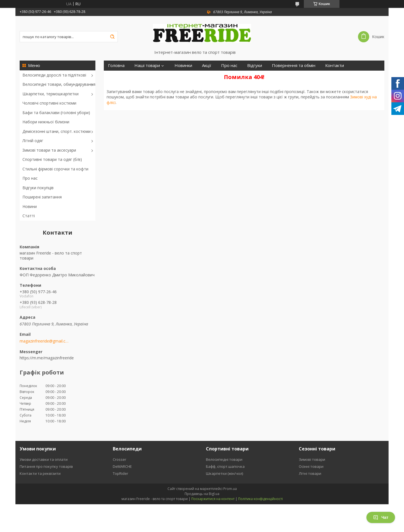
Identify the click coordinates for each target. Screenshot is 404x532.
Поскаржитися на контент (213, 499)
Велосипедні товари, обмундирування (59, 84)
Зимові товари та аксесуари (49, 150)
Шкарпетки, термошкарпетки (50, 94)
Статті (29, 216)
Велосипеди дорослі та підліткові (54, 75)
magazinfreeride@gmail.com (44, 341)
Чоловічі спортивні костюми (49, 103)
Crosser (120, 459)
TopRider (120, 473)
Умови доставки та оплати (44, 459)
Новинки (183, 65)
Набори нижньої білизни (46, 122)
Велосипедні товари (224, 459)
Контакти (335, 65)
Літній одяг (33, 141)
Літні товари (310, 473)
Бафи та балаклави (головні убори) (56, 113)
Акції (207, 65)
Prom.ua (230, 489)
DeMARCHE (122, 466)
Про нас (30, 178)
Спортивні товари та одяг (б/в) (52, 159)
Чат (381, 517)
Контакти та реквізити (40, 473)
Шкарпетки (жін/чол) (224, 473)
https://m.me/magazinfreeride (47, 358)
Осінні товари (311, 466)
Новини (30, 206)
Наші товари (147, 65)
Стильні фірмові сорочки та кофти (55, 169)
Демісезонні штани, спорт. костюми (57, 131)
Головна (116, 65)
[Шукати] (112, 37)
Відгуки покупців (38, 188)
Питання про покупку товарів (46, 466)
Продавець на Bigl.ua (202, 494)
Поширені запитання (42, 197)
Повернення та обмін (294, 65)
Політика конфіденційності (260, 499)
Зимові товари (312, 459)
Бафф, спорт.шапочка (225, 466)
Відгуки (255, 65)
